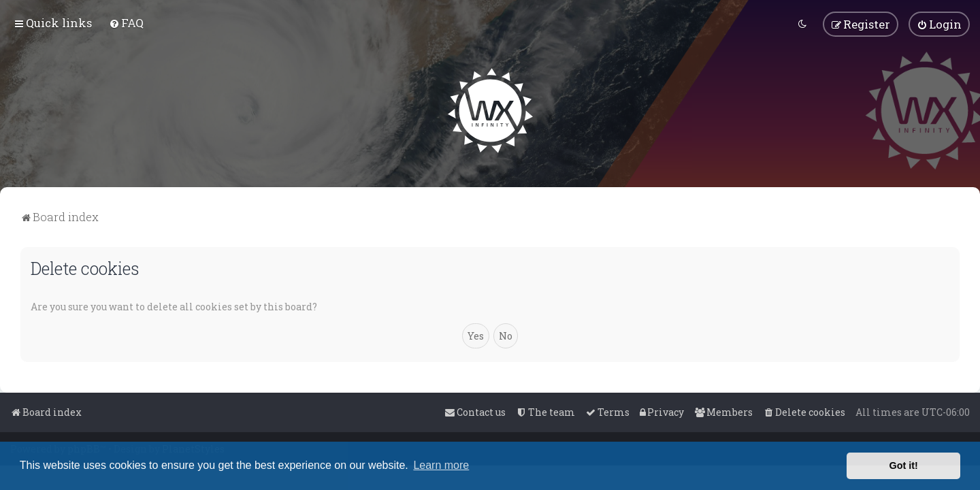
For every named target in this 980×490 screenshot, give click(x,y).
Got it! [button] (904, 465)
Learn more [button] (441, 465)
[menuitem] (126, 23)
